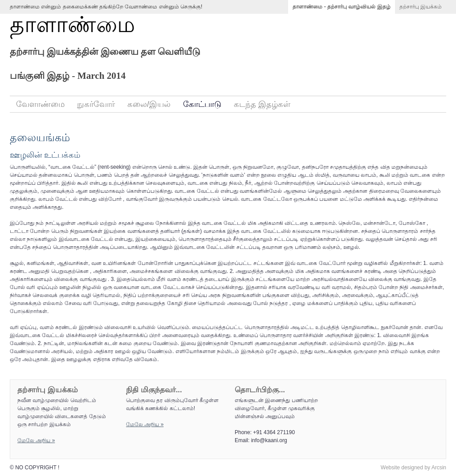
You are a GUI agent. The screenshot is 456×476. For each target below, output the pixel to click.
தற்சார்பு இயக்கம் (421, 7)
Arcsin (439, 468)
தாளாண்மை (72, 25)
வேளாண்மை (40, 104)
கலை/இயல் (149, 104)
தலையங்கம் (40, 137)
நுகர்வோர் (96, 104)
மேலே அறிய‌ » (36, 440)
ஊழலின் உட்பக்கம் (45, 155)
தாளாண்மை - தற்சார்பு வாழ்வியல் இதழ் (341, 7)
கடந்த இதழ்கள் (262, 104)
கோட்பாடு (202, 104)
